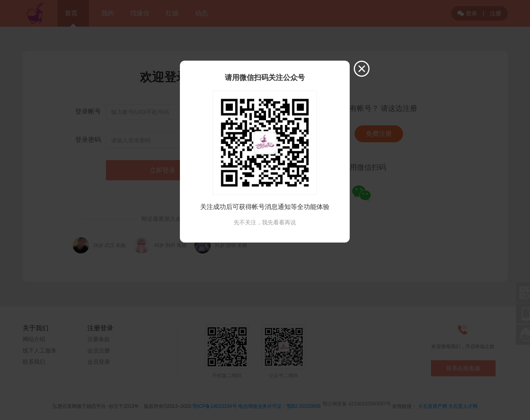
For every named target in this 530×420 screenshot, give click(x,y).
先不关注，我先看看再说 (265, 222)
